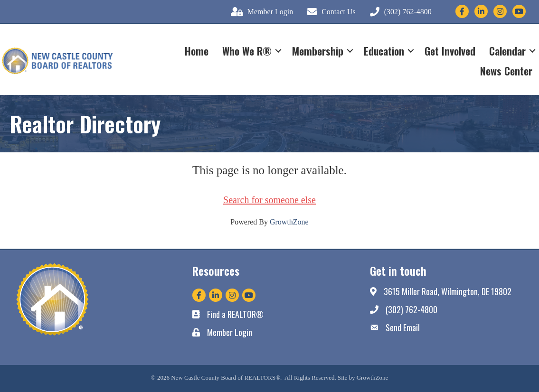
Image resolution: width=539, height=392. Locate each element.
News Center (506, 71)
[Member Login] (260, 12)
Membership (318, 51)
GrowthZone (289, 222)
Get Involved (450, 51)
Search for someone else (269, 200)
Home (197, 51)
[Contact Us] (329, 12)
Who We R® (247, 51)
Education (384, 51)
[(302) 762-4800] (398, 12)
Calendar (507, 51)
